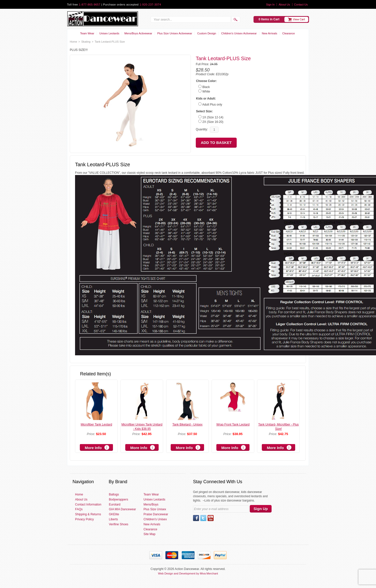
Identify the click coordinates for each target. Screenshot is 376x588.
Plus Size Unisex (155, 509)
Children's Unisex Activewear (239, 33)
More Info (93, 448)
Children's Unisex (155, 519)
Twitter (203, 518)
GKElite (114, 514)
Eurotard (115, 505)
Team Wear (87, 33)
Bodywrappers (119, 499)
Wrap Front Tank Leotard (233, 425)
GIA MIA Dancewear (122, 509)
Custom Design (207, 33)
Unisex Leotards (109, 33)
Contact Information (88, 505)
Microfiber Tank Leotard (96, 425)
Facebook (196, 518)
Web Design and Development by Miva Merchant (188, 573)
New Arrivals (269, 33)
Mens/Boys (151, 505)
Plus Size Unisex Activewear (175, 33)
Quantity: (202, 129)
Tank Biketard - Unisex (187, 425)
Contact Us (301, 5)
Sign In (270, 5)
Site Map (149, 534)
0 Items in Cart (269, 19)
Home (73, 42)
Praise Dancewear (156, 514)
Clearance (289, 33)
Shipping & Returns (88, 514)
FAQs (79, 509)
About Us (284, 5)
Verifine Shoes (119, 524)
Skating (86, 42)
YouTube (211, 518)
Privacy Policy (84, 519)
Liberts (113, 519)
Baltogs (114, 494)
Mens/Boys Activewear (138, 33)
